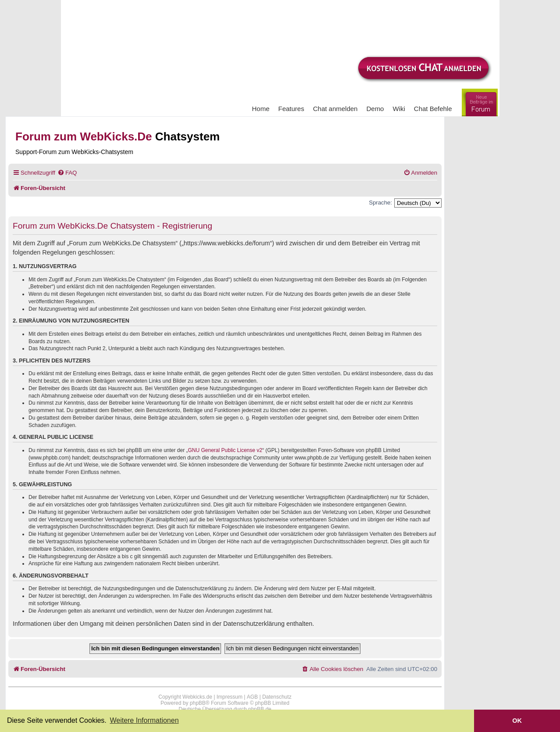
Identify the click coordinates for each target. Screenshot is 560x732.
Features (291, 109)
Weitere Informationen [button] (144, 720)
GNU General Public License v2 (225, 450)
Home (261, 109)
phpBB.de (260, 709)
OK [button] (517, 721)
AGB (252, 697)
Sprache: (380, 203)
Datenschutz (277, 697)
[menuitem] (67, 173)
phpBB (198, 703)
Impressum (230, 697)
